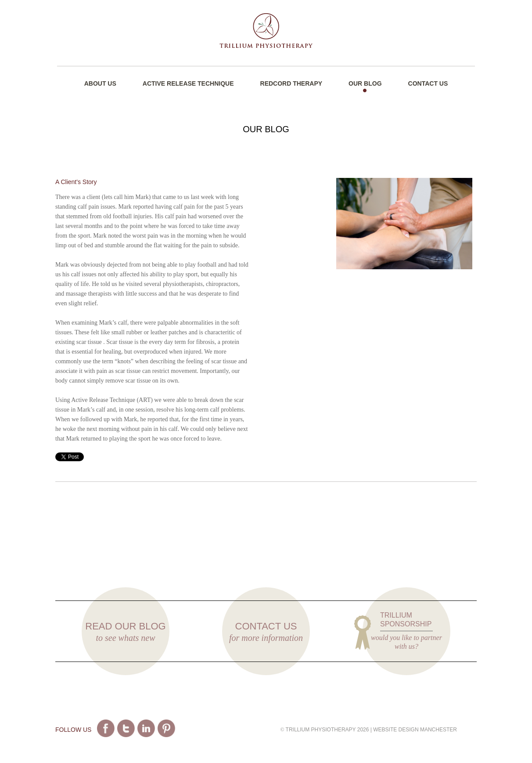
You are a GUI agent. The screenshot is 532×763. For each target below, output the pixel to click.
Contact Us (428, 83)
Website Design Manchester (415, 730)
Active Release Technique (188, 83)
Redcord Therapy (291, 83)
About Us (100, 83)
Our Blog (365, 83)
